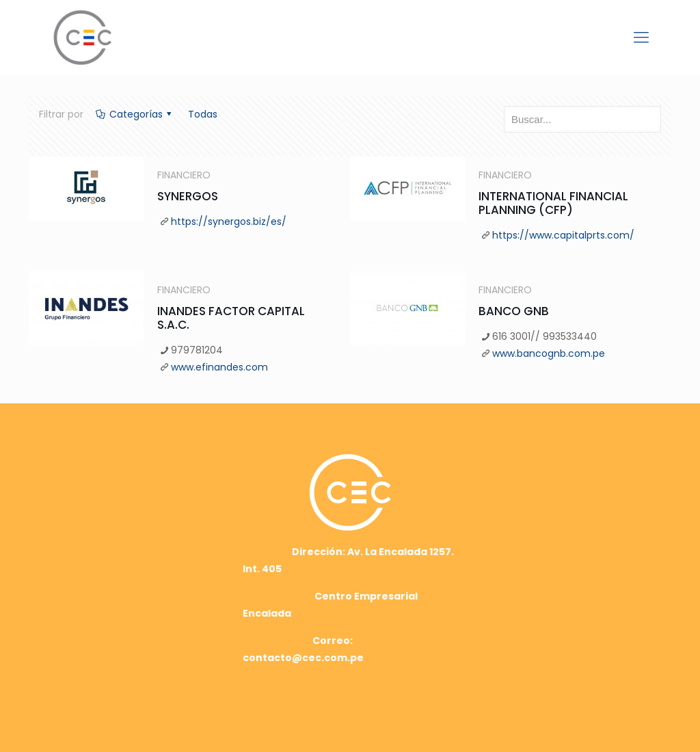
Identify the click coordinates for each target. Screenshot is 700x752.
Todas (203, 114)
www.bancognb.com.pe (549, 353)
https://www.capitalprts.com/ (563, 235)
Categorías (135, 114)
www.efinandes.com (219, 367)
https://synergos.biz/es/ (229, 221)
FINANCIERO (184, 175)
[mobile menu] (641, 38)
